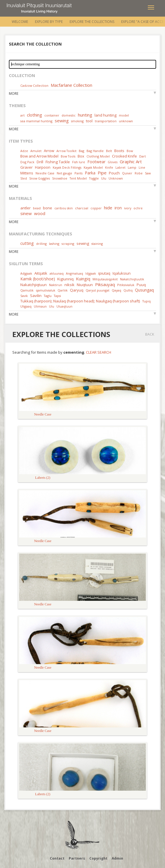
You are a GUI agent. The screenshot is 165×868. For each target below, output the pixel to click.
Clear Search (99, 352)
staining (97, 244)
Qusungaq (144, 290)
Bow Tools (68, 156)
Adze (24, 151)
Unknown (116, 178)
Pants (78, 173)
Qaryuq (77, 290)
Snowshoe (60, 178)
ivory (128, 208)
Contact (57, 858)
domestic (69, 115)
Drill (40, 162)
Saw (148, 173)
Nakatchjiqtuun (34, 285)
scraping (68, 244)
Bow (130, 151)
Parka (90, 173)
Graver (26, 167)
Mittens (27, 173)
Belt (109, 151)
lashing (54, 244)
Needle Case (45, 173)
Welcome (20, 22)
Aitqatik (41, 273)
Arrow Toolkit (66, 151)
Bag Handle (95, 151)
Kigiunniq (65, 279)
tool (89, 121)
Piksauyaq (105, 284)
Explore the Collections (92, 22)
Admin (117, 858)
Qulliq (128, 290)
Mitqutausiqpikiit (105, 279)
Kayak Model (93, 167)
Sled (24, 178)
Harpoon (43, 167)
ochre (138, 208)
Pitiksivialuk (126, 285)
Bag (81, 151)
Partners (77, 858)
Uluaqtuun (64, 306)
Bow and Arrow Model (39, 156)
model (124, 115)
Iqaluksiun (122, 273)
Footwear (96, 162)
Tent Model (78, 178)
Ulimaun (40, 306)
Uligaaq (26, 306)
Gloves (113, 162)
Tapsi (57, 296)
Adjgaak (26, 273)
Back (150, 334)
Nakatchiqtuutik (132, 279)
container (52, 115)
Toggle (94, 178)
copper (96, 208)
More (14, 94)
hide (108, 208)
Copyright (98, 858)
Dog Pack (28, 162)
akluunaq (57, 273)
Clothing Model (98, 156)
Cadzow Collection (34, 85)
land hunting (106, 115)
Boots (119, 151)
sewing (62, 121)
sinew (26, 213)
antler (25, 208)
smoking (77, 121)
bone (48, 208)
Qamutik (27, 290)
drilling (41, 244)
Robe (139, 173)
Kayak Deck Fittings (67, 167)
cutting (27, 243)
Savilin (36, 296)
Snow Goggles (40, 178)
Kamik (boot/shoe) (38, 279)
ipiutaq (104, 273)
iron (118, 208)
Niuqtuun (85, 285)
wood (40, 213)
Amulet (36, 151)
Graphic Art (131, 162)
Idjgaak (91, 273)
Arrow (49, 151)
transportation (106, 121)
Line (142, 167)
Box (81, 156)
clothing (35, 115)
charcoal (82, 208)
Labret (120, 167)
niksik (69, 285)
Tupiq (147, 301)
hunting (85, 115)
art (22, 115)
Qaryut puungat (98, 290)
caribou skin (64, 208)
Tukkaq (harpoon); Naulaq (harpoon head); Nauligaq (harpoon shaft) (80, 301)
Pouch (114, 173)
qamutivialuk (46, 290)
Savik (24, 296)
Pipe (102, 173)
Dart (143, 156)
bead (37, 208)
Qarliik (63, 290)
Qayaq (116, 290)
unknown (126, 121)
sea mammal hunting (36, 121)
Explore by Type (49, 22)
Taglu (48, 296)
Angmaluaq (74, 273)
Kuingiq (83, 279)
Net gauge (64, 173)
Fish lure (79, 162)
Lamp (132, 167)
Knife (109, 167)
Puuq (141, 285)
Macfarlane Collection (71, 85)
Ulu (104, 178)
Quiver (127, 173)
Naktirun (56, 285)
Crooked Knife (124, 156)
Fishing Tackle (58, 162)
